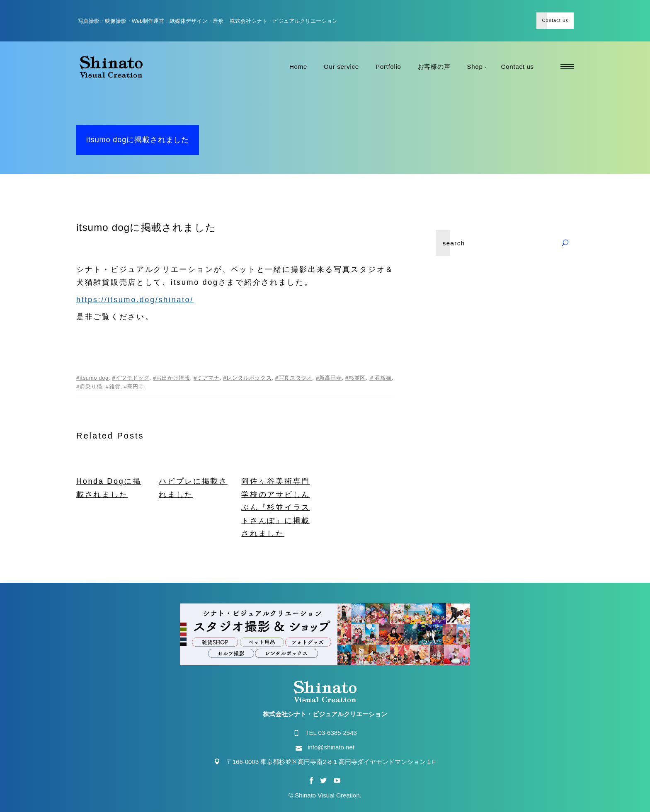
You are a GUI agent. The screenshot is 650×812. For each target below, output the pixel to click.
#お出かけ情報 (172, 378)
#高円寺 (134, 387)
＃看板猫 (380, 378)
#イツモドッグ (131, 378)
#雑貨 (113, 387)
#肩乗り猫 (89, 387)
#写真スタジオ (294, 378)
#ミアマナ (206, 378)
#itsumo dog (92, 378)
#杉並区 (355, 378)
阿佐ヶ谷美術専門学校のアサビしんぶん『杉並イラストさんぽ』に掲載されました (276, 507)
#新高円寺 (329, 378)
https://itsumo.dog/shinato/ (135, 300)
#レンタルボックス (247, 378)
